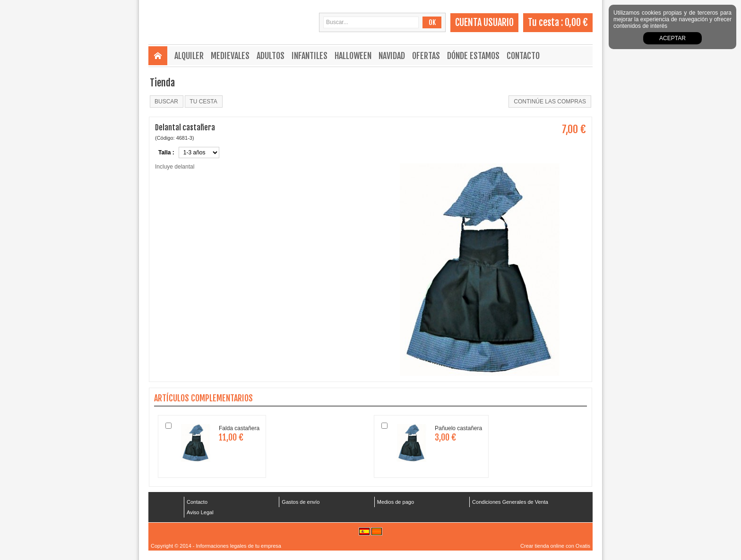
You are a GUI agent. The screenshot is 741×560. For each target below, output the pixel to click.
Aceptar (672, 38)
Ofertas (426, 56)
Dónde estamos (473, 56)
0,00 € (576, 22)
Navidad (392, 56)
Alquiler (189, 56)
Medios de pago (396, 502)
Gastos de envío (301, 502)
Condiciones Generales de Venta (510, 502)
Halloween (353, 56)
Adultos (271, 56)
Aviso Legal (200, 512)
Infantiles (310, 56)
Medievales (230, 56)
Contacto (523, 56)
